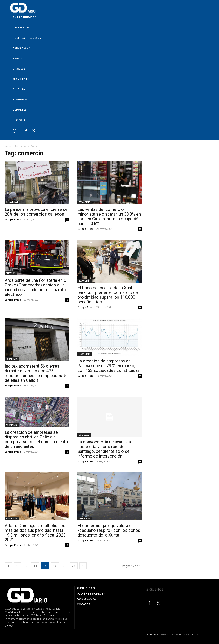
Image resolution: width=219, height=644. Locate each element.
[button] (14, 131)
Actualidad (12, 202)
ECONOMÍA (84, 202)
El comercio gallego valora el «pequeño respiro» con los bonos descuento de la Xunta (109, 530)
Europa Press (13, 219)
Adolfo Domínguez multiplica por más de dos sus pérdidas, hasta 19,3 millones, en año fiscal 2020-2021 (36, 533)
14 (35, 566)
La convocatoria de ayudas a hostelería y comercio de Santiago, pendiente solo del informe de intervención (104, 449)
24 (74, 566)
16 (55, 566)
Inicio (8, 146)
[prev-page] (8, 566)
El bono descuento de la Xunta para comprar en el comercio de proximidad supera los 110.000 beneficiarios (108, 295)
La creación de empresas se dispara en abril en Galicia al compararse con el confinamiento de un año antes (36, 439)
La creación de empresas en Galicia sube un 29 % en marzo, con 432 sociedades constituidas (109, 366)
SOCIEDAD (84, 435)
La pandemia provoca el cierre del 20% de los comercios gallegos (37, 212)
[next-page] (83, 566)
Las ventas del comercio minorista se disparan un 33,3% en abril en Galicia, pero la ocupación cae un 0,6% (109, 216)
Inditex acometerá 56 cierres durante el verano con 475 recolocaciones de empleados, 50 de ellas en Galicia (37, 373)
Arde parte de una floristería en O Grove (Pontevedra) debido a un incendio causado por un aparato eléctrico (36, 287)
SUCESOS (11, 273)
